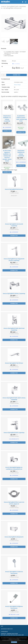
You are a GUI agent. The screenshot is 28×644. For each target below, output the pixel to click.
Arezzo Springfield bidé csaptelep (14, 433)
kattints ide (23, 640)
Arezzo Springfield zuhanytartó (14, 537)
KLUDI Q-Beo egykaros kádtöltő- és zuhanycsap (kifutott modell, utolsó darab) (7, 156)
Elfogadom (14, 642)
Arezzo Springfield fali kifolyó (14, 363)
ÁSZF (2, 626)
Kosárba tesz (17, 75)
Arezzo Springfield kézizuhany (14, 189)
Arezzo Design (17, 85)
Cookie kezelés (4, 632)
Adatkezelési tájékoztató (7, 629)
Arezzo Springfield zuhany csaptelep (14, 294)
